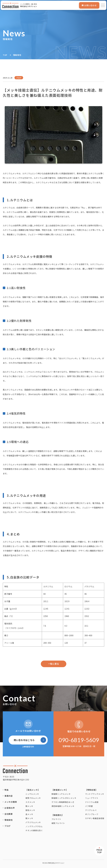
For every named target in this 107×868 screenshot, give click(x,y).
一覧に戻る (54, 664)
